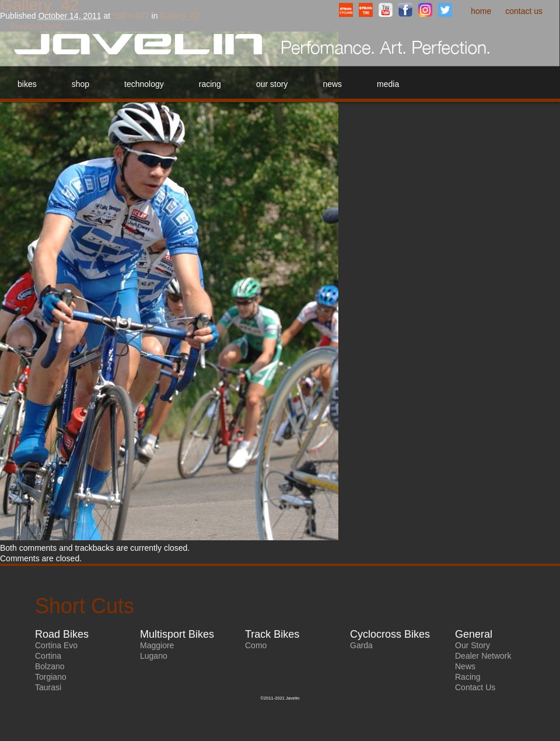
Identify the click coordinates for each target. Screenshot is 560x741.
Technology (144, 84)
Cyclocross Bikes (390, 634)
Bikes (27, 84)
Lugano (154, 656)
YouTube (386, 10)
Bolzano (50, 666)
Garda (361, 645)
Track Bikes (272, 634)
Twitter (445, 10)
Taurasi (48, 687)
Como (256, 645)
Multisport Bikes (177, 634)
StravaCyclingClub (346, 10)
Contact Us (524, 11)
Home (481, 11)
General (474, 634)
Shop (80, 84)
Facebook (405, 10)
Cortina (48, 656)
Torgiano (51, 677)
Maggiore (157, 645)
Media (388, 84)
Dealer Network (483, 656)
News (332, 84)
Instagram (425, 10)
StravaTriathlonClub (366, 10)
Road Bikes (62, 634)
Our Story (272, 84)
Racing (210, 84)
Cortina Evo (56, 645)
